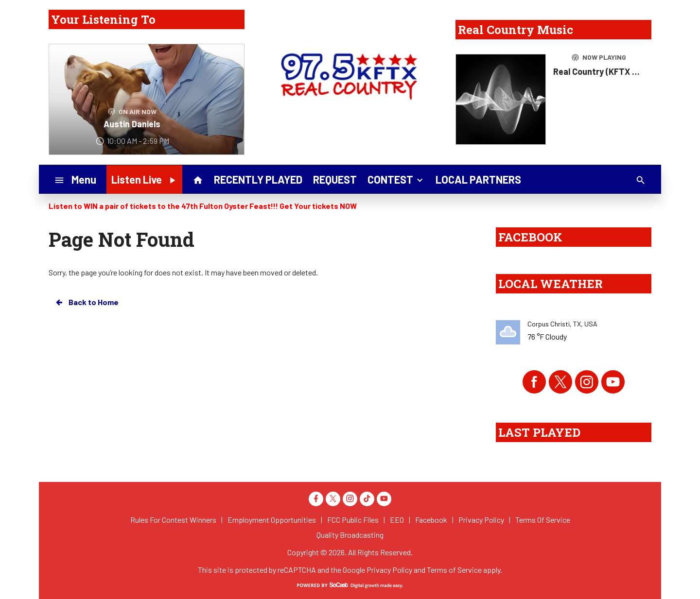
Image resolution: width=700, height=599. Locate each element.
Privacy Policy (389, 570)
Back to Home (87, 302)
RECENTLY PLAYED (258, 179)
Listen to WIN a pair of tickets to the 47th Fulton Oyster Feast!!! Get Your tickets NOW (203, 206)
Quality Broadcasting (350, 535)
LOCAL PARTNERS (478, 179)
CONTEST (396, 179)
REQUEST (335, 179)
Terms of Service (454, 570)
